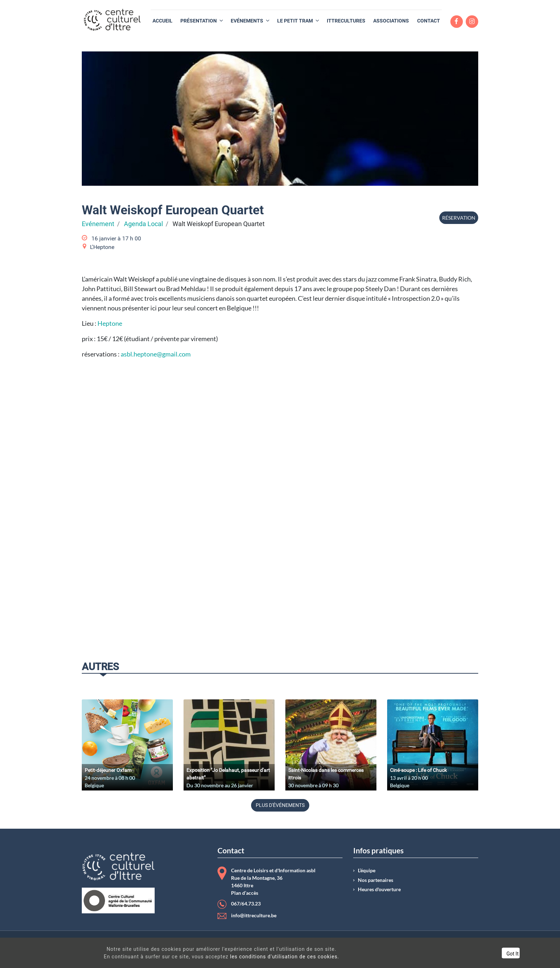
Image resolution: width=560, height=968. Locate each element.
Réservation (459, 218)
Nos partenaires (376, 880)
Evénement (98, 224)
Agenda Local (143, 224)
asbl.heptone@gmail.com (156, 354)
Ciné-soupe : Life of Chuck (418, 770)
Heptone (110, 323)
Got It (485, 954)
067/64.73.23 (246, 904)
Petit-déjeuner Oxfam (108, 770)
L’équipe (367, 870)
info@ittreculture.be (254, 915)
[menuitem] (162, 21)
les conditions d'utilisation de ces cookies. (274, 957)
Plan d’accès (245, 893)
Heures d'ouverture (379, 889)
